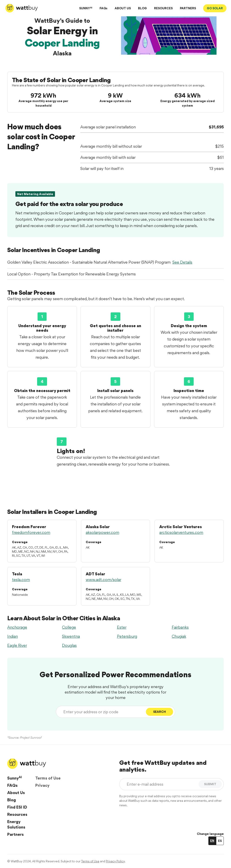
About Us (16, 793)
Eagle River (17, 645)
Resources (17, 814)
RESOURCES (163, 8)
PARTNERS (188, 8)
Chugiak (179, 636)
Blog (12, 800)
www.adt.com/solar (104, 580)
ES (220, 841)
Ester (122, 627)
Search (160, 712)
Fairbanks (180, 627)
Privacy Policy (115, 861)
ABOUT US (123, 8)
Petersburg (127, 636)
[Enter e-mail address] (160, 784)
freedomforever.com (31, 532)
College (69, 627)
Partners (15, 834)
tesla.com (21, 580)
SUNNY (86, 8)
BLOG (142, 8)
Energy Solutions (16, 824)
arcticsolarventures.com (181, 532)
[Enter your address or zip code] (102, 712)
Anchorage (17, 627)
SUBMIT (210, 784)
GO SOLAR (215, 8)
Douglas (69, 645)
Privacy (42, 785)
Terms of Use (48, 778)
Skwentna (71, 636)
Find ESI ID (17, 807)
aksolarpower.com (102, 532)
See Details (182, 262)
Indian (13, 636)
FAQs (104, 8)
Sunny (15, 778)
